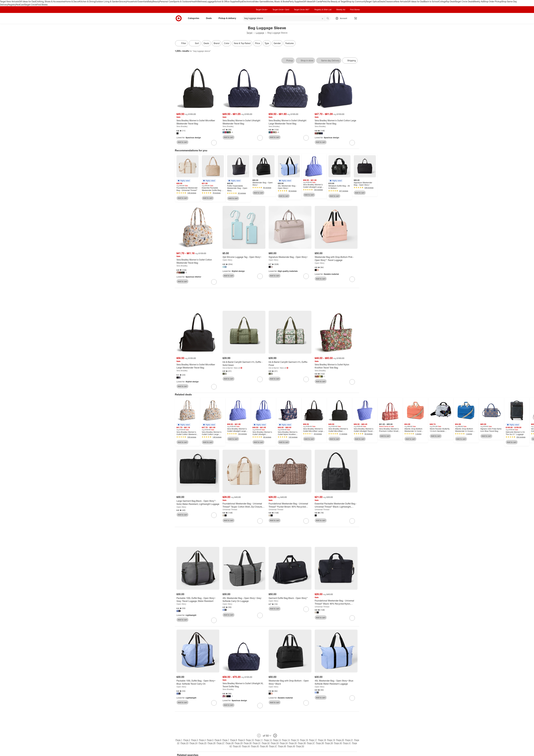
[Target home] (179, 18)
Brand (217, 43)
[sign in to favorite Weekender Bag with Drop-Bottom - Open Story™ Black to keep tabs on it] (306, 703)
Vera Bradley (182, 126)
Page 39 (329, 743)
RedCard (20, 5)
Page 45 (255, 746)
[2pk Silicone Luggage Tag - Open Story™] (244, 257)
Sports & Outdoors (182, 1)
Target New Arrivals (9, 1)
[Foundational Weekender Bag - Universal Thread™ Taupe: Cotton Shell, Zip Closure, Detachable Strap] (244, 505)
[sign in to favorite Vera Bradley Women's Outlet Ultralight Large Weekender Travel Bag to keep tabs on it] (306, 138)
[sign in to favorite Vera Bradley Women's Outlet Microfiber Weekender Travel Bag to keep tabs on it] (214, 143)
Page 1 (179, 740)
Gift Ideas (307, 1)
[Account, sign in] (342, 18)
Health (194, 1)
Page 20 (340, 740)
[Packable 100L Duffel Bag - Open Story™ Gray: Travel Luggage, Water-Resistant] (198, 600)
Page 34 (284, 743)
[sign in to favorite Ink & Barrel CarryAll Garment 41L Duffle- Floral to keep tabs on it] (306, 379)
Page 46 (264, 746)
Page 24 (194, 743)
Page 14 (286, 740)
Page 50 (300, 746)
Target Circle (31, 5)
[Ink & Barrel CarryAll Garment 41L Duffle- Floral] (290, 364)
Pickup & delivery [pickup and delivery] (228, 18)
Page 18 (322, 740)
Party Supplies (296, 1)
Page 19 (331, 740)
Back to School (431, 1)
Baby (150, 1)
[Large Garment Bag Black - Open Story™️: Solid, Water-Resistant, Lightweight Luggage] (198, 503)
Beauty (156, 1)
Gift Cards (317, 1)
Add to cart (182, 142)
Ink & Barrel (228, 368)
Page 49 (291, 746)
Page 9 (241, 740)
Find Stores (42, 5)
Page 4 (202, 740)
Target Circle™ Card (281, 10)
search (328, 18)
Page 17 (313, 740)
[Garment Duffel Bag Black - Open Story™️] (290, 598)
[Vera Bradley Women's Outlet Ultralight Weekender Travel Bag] (244, 122)
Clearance (390, 1)
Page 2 (187, 740)
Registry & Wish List (323, 10)
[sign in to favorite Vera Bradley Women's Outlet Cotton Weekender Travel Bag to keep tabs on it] (214, 282)
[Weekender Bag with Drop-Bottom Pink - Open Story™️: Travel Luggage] (336, 259)
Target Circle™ (262, 10)
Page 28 (230, 743)
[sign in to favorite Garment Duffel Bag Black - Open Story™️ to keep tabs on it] (306, 609)
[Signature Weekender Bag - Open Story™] (290, 257)
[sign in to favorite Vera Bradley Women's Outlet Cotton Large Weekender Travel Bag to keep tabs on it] (352, 143)
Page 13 (277, 740)
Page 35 (293, 743)
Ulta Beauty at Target (336, 1)
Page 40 (338, 743)
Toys (240, 1)
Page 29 (239, 743)
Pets (324, 1)
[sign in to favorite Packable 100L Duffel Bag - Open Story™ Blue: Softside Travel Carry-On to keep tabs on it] (214, 703)
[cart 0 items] (356, 18)
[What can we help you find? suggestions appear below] (287, 18)
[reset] (323, 19)
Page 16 (304, 740)
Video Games (260, 1)
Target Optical (373, 1)
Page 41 (347, 743)
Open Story (227, 260)
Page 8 (234, 740)
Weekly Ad (478, 1)
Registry (12, 5)
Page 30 (248, 743)
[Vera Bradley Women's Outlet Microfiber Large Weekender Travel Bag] (198, 366)
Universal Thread (230, 509)
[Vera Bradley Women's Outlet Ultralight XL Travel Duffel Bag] (244, 685)
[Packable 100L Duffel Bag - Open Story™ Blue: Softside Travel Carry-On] (198, 682)
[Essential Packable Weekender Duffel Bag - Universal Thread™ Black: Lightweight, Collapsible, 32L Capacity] (336, 505)
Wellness (202, 1)
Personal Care (166, 1)
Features (289, 43)
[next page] (275, 736)
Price (258, 43)
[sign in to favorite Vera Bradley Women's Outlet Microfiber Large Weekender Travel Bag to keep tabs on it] (214, 387)
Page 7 (226, 740)
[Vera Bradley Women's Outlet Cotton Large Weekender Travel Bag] (336, 122)
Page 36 (302, 743)
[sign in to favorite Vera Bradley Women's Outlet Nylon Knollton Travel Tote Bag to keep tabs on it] (352, 382)
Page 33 (275, 743)
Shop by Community (356, 1)
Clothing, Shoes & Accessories (50, 1)
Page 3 (195, 740)
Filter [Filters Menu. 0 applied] (181, 43)
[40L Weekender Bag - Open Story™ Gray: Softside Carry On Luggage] (244, 600)
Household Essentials (137, 1)
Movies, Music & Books (278, 1)
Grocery (123, 1)
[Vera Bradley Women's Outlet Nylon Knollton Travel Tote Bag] (336, 366)
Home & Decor (72, 1)
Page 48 (282, 746)
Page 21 (349, 740)
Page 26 (212, 743)
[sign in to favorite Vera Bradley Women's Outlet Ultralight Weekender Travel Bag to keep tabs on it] (260, 138)
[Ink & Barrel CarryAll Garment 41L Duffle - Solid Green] (244, 364)
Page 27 (221, 743)
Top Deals (450, 1)
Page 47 (273, 746)
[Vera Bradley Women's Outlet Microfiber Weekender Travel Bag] (198, 122)
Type (267, 43)
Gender (277, 43)
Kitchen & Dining (87, 1)
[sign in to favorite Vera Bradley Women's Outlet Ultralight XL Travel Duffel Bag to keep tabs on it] (260, 706)
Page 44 (246, 746)
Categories (195, 18)
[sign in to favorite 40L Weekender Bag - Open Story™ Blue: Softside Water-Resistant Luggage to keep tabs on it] (352, 698)
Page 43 (237, 746)
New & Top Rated (242, 43)
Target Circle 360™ (302, 10)
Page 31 (257, 743)
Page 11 (259, 740)
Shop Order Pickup (492, 1)
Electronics (248, 1)
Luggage (210, 1)
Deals (382, 1)
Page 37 (311, 743)
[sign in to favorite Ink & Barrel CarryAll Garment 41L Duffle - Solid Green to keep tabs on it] (260, 379)
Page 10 (250, 740)
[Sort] (195, 43)
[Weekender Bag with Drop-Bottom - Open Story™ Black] (290, 682)
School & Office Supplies (226, 1)
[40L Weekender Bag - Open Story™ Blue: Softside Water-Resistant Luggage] (336, 682)
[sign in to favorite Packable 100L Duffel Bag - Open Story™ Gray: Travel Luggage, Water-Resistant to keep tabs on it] (214, 620)
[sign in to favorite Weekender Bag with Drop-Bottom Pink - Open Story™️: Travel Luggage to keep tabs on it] (352, 279)
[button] (184, 181)
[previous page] (259, 736)
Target (249, 33)
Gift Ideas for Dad (27, 1)
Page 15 (295, 740)
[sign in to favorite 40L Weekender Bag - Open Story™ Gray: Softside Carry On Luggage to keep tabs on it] (260, 615)
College (442, 1)
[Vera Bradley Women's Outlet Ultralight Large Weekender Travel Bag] (290, 122)
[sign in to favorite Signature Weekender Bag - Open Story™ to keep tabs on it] (306, 276)
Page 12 (268, 740)
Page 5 (210, 740)
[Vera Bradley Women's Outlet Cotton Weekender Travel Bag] (198, 261)
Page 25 (203, 743)
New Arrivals (401, 1)
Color (227, 43)
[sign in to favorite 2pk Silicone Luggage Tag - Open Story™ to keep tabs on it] (260, 276)
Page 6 (218, 740)
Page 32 (266, 743)
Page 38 (320, 743)
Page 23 (184, 743)
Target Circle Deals (464, 1)
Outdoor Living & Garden (107, 1)
